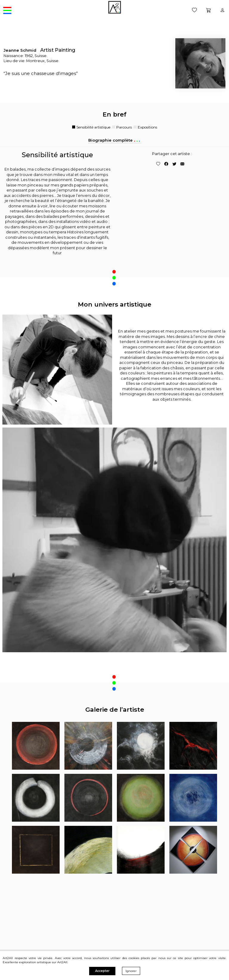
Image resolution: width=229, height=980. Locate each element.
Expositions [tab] (147, 127)
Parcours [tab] (124, 127)
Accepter (102, 971)
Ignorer (131, 971)
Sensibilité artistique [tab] (93, 127)
